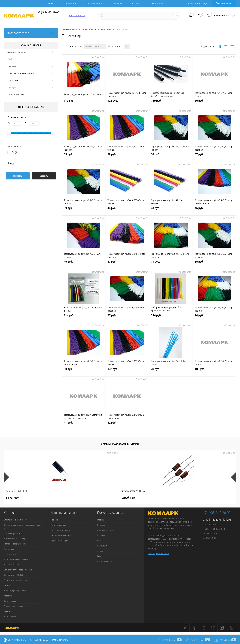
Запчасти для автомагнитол (16, 580)
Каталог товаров (31, 33)
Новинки (54, 520)
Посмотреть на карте (158, 554)
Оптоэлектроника (12, 533)
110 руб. (84, 104)
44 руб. (127, 211)
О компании (70, 4)
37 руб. (171, 157)
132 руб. (127, 372)
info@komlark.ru (77, 16)
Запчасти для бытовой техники (18, 570)
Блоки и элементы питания (16, 559)
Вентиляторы (10, 601)
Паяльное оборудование (15, 544)
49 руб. (84, 265)
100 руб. (214, 372)
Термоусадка (14, 87)
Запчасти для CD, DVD (14, 575)
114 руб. (84, 318)
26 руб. (153, 498)
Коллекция (157, 4)
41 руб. (84, 426)
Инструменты (10, 554)
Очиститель (13, 66)
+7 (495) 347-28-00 (39, 640)
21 (53, 66)
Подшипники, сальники (14, 606)
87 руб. (127, 318)
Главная (50, 4)
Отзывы (118, 4)
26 (53, 87)
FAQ (99, 556)
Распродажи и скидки (60, 530)
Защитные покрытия (17, 52)
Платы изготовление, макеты (21, 73)
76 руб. (214, 104)
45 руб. (214, 211)
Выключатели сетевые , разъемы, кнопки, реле (23, 527)
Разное (7, 611)
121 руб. (127, 104)
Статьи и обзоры (105, 561)
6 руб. (12, 498)
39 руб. (84, 211)
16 (53, 52)
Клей (10, 59)
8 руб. (198, 498)
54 (53, 94)
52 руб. (127, 426)
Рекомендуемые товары (62, 535)
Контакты (137, 4)
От (9, 123)
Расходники (9, 549)
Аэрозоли (8, 596)
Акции (100, 551)
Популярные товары (60, 525)
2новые (7, 585)
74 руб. (171, 265)
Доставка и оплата (95, 4)
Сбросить (44, 176)
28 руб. (127, 157)
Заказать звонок (224, 3)
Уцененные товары (59, 541)
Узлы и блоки (10, 617)
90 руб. (84, 372)
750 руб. (171, 104)
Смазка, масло (14, 80)
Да (15, 152)
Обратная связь (15, 640)
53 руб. (84, 157)
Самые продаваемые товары (120, 444)
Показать (18, 176)
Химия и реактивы (16, 94)
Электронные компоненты (16, 520)
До (26, 123)
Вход (190, 4)
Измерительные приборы (15, 539)
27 (53, 80)
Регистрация (202, 4)
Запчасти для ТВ (11, 565)
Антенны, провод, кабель (15, 591)
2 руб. (59, 498)
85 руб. (214, 265)
